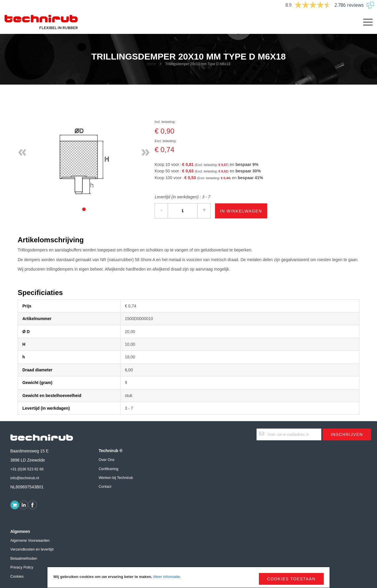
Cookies (17, 577)
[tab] (84, 209)
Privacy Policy (22, 567)
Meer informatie (166, 577)
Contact (105, 487)
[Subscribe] (347, 434)
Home (151, 64)
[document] (188, 577)
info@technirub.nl (25, 478)
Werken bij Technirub (116, 478)
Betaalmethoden (24, 559)
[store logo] (41, 22)
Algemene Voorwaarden (30, 541)
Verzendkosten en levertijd (32, 549)
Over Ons (107, 460)
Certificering (109, 469)
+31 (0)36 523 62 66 (27, 469)
